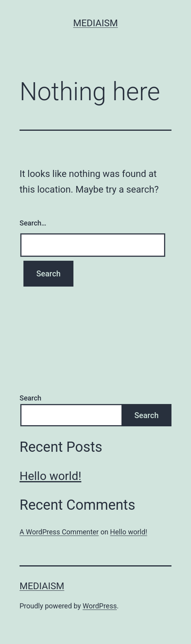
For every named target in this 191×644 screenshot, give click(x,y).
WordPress (100, 606)
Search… (33, 223)
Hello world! (50, 476)
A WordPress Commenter (59, 532)
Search (30, 398)
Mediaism (95, 23)
